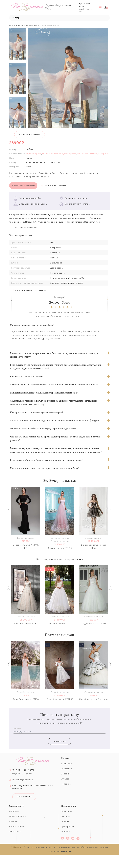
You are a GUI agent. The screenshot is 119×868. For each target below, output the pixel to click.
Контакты (66, 832)
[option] (18, 44)
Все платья (66, 764)
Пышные (93, 154)
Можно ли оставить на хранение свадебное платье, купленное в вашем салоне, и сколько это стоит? (54, 355)
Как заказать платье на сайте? (26, 376)
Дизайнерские (69, 154)
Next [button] (111, 509)
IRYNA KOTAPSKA (18, 816)
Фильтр (16, 18)
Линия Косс (15, 832)
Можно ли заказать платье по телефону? (32, 325)
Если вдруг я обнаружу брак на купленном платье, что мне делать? (47, 460)
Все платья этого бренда (30, 135)
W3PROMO (66, 852)
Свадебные (66, 769)
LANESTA (14, 821)
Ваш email (17, 728)
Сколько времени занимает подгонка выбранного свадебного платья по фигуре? (54, 420)
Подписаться (60, 741)
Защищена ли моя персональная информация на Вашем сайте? (45, 393)
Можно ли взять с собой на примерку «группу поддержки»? (43, 429)
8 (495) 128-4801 (23, 770)
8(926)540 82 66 (84, 5)
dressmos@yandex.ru (23, 780)
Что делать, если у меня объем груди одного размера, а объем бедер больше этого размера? (55, 438)
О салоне (66, 816)
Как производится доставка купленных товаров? (37, 412)
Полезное (66, 784)
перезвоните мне (24, 797)
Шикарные (103, 154)
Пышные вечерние (52, 154)
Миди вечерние (33, 154)
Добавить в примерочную (23, 186)
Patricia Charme (17, 826)
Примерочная (68, 826)
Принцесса (82, 154)
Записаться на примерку (54, 186)
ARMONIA (14, 811)
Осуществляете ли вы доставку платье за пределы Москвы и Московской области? (55, 385)
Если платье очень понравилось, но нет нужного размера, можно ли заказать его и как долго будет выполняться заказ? (55, 367)
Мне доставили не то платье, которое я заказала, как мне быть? (45, 468)
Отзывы (65, 779)
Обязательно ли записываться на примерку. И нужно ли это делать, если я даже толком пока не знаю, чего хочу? (54, 403)
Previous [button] (8, 509)
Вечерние (66, 774)
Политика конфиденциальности (39, 847)
